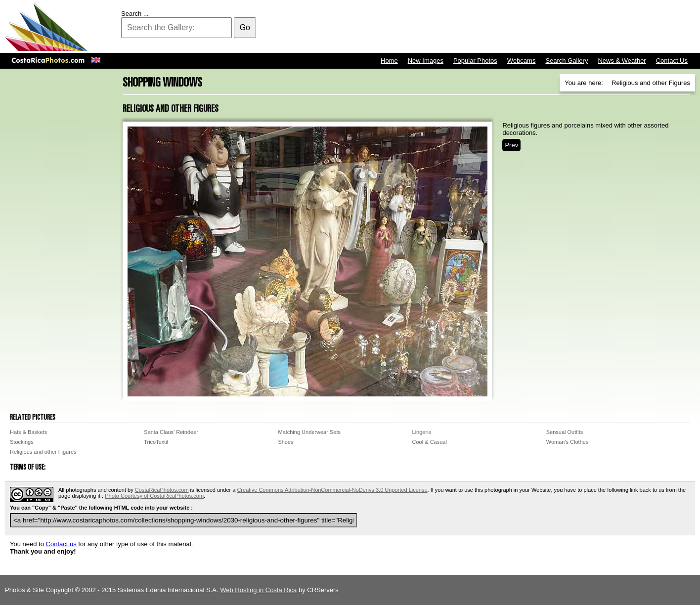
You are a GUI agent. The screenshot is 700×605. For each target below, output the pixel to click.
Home (389, 61)
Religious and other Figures (43, 452)
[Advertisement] (515, 27)
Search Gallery (567, 61)
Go (245, 27)
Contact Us (672, 61)
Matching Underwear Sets (309, 432)
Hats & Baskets (28, 432)
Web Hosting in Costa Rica (258, 590)
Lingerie (422, 432)
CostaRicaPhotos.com (162, 490)
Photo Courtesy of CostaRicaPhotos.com (154, 496)
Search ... (135, 14)
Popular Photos (475, 61)
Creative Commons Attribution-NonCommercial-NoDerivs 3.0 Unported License (332, 490)
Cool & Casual (430, 442)
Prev (511, 145)
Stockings (22, 442)
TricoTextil (156, 442)
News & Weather (622, 61)
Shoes (285, 442)
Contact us (61, 544)
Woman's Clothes (568, 442)
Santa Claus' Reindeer (171, 432)
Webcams (522, 61)
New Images (426, 61)
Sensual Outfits (565, 432)
